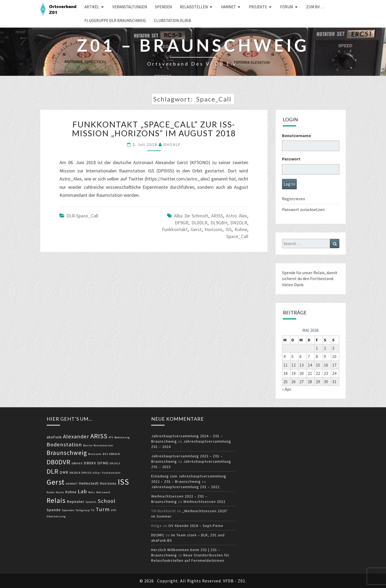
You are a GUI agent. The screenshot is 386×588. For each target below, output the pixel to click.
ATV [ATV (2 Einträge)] (111, 437)
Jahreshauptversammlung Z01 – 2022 (185, 487)
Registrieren (294, 199)
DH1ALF (172, 144)
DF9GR (182, 223)
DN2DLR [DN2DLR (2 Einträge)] (75, 473)
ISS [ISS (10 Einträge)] (123, 482)
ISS (229, 229)
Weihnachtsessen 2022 (204, 502)
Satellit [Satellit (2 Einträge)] (91, 502)
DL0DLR (199, 223)
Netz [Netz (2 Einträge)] (92, 492)
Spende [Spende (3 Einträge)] (54, 510)
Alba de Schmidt (191, 216)
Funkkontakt (175, 229)
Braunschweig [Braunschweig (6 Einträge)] (67, 453)
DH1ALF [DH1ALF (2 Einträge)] (115, 463)
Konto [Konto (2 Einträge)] (60, 492)
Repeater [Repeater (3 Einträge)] (76, 502)
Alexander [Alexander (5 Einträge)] (76, 436)
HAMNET (228, 7)
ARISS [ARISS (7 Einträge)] (99, 436)
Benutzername (296, 135)
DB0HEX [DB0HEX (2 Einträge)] (77, 463)
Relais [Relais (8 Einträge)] (56, 500)
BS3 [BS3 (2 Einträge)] (105, 454)
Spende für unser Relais (303, 273)
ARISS (217, 216)
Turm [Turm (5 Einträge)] (103, 509)
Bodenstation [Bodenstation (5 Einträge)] (64, 444)
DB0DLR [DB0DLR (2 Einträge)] (114, 454)
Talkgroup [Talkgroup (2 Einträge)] (83, 510)
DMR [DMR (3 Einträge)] (64, 472)
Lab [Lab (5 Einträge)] (82, 491)
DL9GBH (219, 223)
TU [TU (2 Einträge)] (93, 510)
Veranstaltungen (130, 7)
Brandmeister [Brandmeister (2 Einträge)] (103, 445)
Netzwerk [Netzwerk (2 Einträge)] (103, 492)
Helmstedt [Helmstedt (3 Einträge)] (89, 483)
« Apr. (287, 389)
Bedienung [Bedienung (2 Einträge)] (122, 437)
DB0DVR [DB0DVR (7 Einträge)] (59, 462)
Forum (287, 7)
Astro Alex (237, 216)
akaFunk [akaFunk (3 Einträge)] (54, 437)
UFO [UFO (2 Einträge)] (114, 510)
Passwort (291, 159)
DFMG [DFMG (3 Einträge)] (103, 463)
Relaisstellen (194, 7)
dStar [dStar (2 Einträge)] (97, 473)
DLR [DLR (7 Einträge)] (53, 471)
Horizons (214, 229)
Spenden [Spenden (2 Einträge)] (68, 510)
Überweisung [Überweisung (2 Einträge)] (56, 516)
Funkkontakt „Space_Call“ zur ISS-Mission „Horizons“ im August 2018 (154, 129)
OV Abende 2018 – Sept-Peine (196, 526)
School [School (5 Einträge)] (107, 501)
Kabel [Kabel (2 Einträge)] (51, 492)
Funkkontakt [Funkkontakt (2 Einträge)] (111, 473)
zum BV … (315, 7)
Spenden (163, 7)
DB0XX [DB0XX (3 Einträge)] (90, 463)
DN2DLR (239, 223)
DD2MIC (158, 535)
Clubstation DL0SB (172, 20)
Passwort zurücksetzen (303, 209)
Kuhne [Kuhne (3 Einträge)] (71, 492)
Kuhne (241, 229)
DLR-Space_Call (82, 216)
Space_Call (237, 236)
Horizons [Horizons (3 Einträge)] (108, 483)
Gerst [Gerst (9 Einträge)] (56, 482)
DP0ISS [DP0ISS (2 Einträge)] (87, 473)
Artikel (92, 7)
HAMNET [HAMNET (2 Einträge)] (72, 484)
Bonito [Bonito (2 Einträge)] (88, 445)
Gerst (196, 229)
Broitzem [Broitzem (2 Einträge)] (95, 454)
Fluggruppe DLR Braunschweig (115, 20)
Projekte (258, 7)
